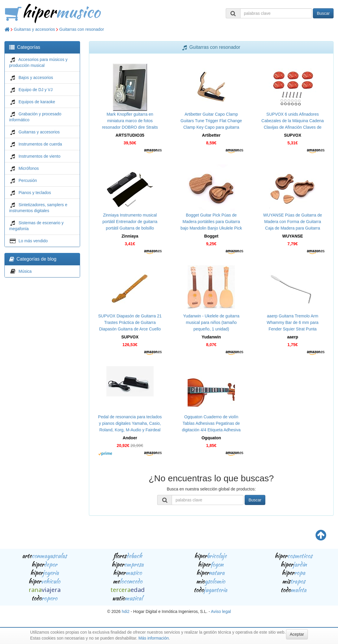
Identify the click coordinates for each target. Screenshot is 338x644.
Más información (154, 638)
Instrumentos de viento (40, 156)
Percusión (28, 180)
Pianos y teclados (35, 193)
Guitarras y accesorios (34, 29)
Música (25, 271)
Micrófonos (29, 168)
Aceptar (297, 634)
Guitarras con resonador (82, 29)
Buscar (323, 13)
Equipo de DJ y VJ (36, 90)
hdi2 (126, 611)
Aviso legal (221, 611)
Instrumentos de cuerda (40, 144)
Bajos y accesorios (36, 78)
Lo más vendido (33, 241)
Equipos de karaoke (37, 102)
